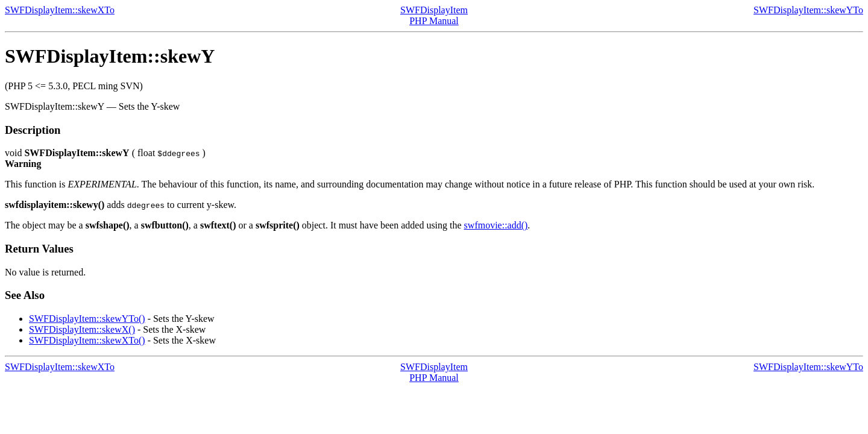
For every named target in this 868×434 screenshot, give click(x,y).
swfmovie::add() (496, 225)
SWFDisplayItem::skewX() (82, 329)
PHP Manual (434, 21)
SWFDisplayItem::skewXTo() (87, 340)
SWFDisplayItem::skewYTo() (87, 319)
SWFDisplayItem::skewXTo (60, 10)
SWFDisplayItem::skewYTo (808, 10)
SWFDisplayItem (434, 10)
